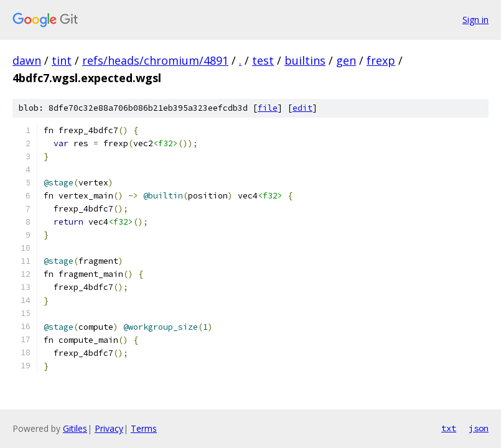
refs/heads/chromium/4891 (155, 60)
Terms (144, 428)
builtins (305, 60)
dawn (27, 60)
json (479, 428)
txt (449, 428)
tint (62, 60)
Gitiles (75, 428)
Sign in (475, 20)
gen (346, 60)
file (268, 108)
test (263, 60)
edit (302, 108)
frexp (381, 60)
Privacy (109, 428)
